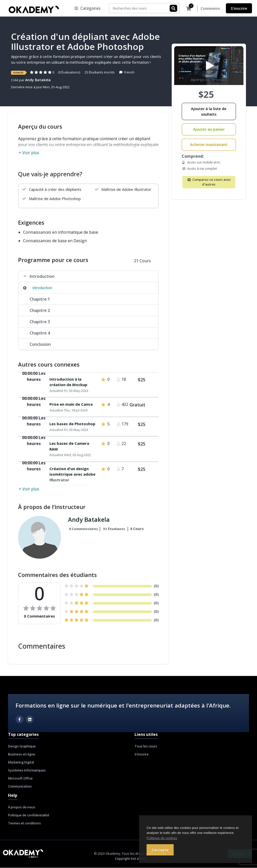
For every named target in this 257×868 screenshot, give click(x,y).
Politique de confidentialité (29, 815)
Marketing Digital (21, 762)
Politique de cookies (162, 838)
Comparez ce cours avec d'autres (209, 182)
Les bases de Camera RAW (69, 446)
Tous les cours (146, 746)
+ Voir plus (29, 153)
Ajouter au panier (209, 129)
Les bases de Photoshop (72, 424)
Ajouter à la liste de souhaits (209, 112)
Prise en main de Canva (71, 404)
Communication (20, 787)
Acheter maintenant (209, 145)
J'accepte (160, 850)
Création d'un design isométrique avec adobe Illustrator (72, 474)
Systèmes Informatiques (27, 770)
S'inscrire (239, 8)
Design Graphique (22, 746)
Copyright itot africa (130, 859)
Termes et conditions (24, 823)
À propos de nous (22, 807)
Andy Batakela (38, 80)
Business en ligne (22, 754)
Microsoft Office (20, 778)
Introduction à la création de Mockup (68, 382)
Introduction (42, 288)
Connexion (210, 9)
